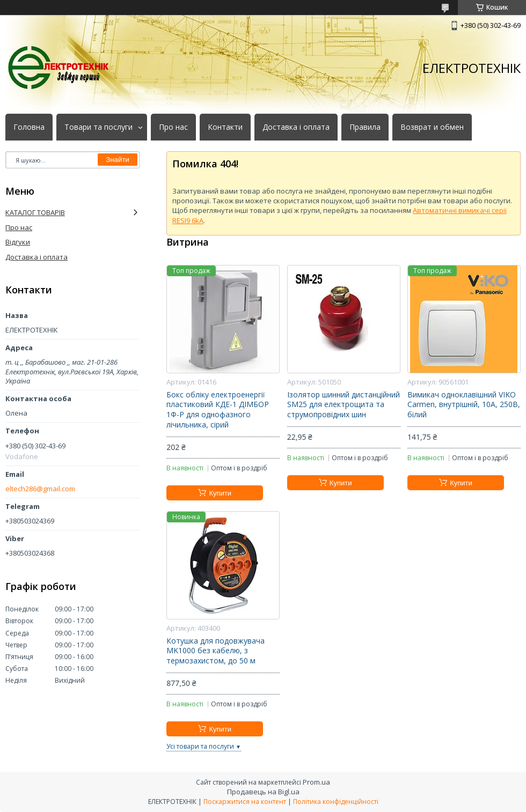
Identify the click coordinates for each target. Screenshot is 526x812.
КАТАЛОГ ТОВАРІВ (35, 212)
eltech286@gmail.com (40, 489)
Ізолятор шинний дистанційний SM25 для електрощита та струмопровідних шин (344, 405)
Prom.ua (316, 782)
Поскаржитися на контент (245, 802)
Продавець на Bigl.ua (263, 792)
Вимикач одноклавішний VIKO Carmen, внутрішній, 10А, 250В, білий (464, 405)
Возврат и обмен (432, 127)
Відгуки (18, 242)
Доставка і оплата (296, 127)
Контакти (225, 127)
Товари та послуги (98, 127)
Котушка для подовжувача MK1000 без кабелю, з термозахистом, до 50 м (215, 651)
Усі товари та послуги (200, 746)
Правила (365, 127)
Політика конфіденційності (336, 802)
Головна (29, 127)
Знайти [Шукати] (118, 160)
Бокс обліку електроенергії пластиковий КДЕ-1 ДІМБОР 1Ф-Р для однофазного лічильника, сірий (218, 410)
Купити (220, 493)
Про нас (173, 127)
